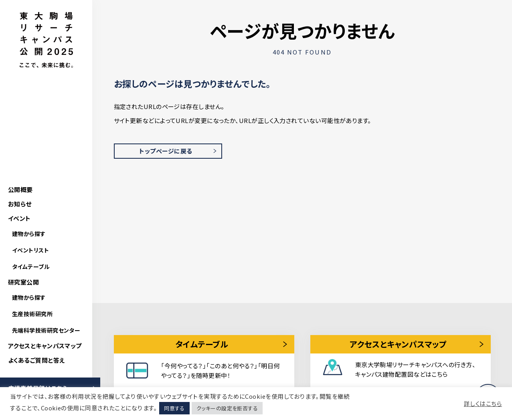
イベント (19, 218)
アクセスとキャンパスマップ (45, 346)
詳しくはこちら (483, 404)
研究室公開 (23, 282)
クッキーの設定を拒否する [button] (227, 408)
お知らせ (20, 204)
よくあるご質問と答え (36, 360)
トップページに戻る (166, 151)
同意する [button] (174, 408)
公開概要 (20, 189)
